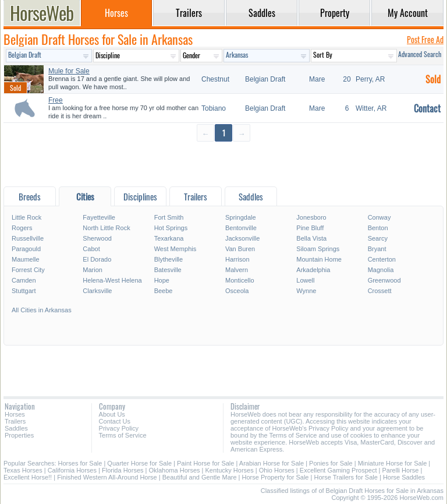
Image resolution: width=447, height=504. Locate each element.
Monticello (240, 280)
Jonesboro (311, 217)
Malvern (237, 270)
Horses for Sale (80, 463)
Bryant (377, 249)
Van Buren (240, 249)
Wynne (306, 291)
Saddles (16, 428)
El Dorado (97, 259)
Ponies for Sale (331, 463)
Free (56, 100)
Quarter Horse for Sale (139, 463)
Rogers (22, 228)
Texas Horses (23, 470)
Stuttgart (24, 291)
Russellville (28, 238)
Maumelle (26, 259)
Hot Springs (171, 228)
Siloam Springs (318, 249)
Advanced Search (420, 54)
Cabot (91, 249)
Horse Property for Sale (276, 477)
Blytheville (169, 259)
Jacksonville (242, 238)
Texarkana (169, 238)
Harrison (237, 259)
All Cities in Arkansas (42, 310)
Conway (379, 217)
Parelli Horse (400, 470)
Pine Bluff (310, 228)
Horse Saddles (404, 477)
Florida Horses (123, 470)
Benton (378, 228)
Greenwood (384, 280)
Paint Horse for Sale (205, 463)
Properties (19, 435)
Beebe (164, 291)
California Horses (72, 470)
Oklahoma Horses (175, 470)
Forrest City (28, 270)
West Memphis (175, 249)
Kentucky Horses (230, 470)
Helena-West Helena (112, 280)
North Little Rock (106, 228)
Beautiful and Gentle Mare (200, 477)
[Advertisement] (223, 163)
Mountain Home (319, 259)
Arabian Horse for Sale (272, 463)
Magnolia (381, 270)
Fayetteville (99, 217)
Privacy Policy (119, 428)
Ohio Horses (277, 470)
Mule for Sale (69, 71)
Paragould (26, 249)
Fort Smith (169, 217)
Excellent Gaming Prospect (338, 470)
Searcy (378, 238)
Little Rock (26, 217)
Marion (93, 270)
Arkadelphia (313, 270)
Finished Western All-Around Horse (107, 477)
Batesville (168, 270)
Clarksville (97, 291)
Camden (24, 280)
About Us (112, 414)
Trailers (15, 421)
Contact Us (115, 421)
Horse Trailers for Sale (345, 477)
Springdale (241, 217)
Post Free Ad (425, 39)
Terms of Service (123, 435)
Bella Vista (311, 238)
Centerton (382, 259)
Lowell (305, 280)
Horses (15, 414)
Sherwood (97, 238)
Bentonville (241, 228)
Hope (162, 280)
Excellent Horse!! (28, 477)
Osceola (237, 291)
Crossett (380, 291)
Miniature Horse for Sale (393, 463)
